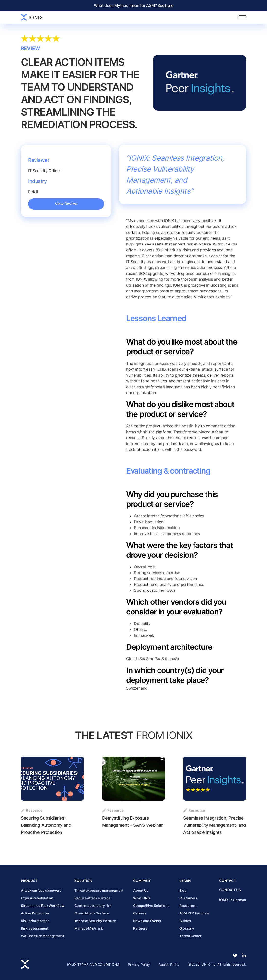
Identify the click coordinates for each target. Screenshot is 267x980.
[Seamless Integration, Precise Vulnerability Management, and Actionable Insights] (215, 796)
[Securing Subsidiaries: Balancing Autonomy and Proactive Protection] (52, 796)
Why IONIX (142, 898)
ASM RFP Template (194, 913)
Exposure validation (37, 898)
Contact (228, 881)
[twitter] (235, 956)
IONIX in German (233, 900)
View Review (66, 204)
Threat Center (190, 936)
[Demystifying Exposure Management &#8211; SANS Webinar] (134, 796)
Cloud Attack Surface (92, 913)
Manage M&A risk (89, 928)
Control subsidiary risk (93, 906)
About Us (141, 890)
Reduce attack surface (92, 898)
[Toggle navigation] (243, 17)
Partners (140, 928)
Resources (188, 906)
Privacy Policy (139, 964)
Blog (183, 890)
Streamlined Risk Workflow (43, 906)
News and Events (147, 921)
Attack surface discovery (41, 890)
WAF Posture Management (42, 936)
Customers (188, 898)
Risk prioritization (35, 921)
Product (29, 881)
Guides (185, 921)
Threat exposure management (99, 890)
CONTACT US (230, 890)
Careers (140, 913)
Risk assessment (35, 928)
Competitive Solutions (151, 906)
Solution (83, 881)
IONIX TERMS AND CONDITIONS (93, 964)
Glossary (187, 928)
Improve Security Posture (95, 921)
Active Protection (35, 913)
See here (165, 5)
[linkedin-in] (244, 956)
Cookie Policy (169, 964)
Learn (185, 881)
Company (142, 881)
